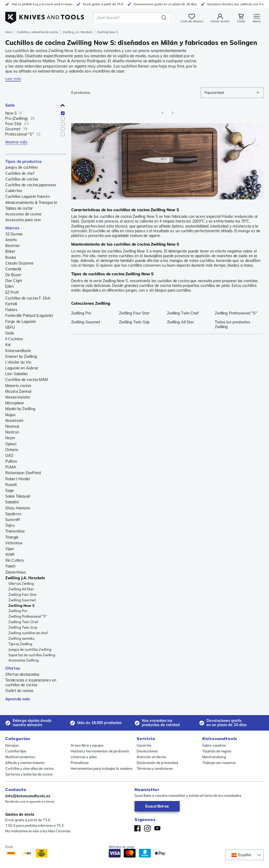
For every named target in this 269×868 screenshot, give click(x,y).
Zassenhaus (15, 572)
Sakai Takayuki (18, 496)
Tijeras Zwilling (20, 644)
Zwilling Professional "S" (28, 616)
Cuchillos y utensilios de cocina (38, 32)
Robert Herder (18, 479)
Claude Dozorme (19, 263)
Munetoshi (14, 421)
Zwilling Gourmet (22, 600)
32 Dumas (14, 234)
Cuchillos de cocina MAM (27, 380)
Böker (10, 251)
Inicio (9, 32)
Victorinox (14, 543)
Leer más (13, 79)
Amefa (11, 240)
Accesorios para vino (23, 220)
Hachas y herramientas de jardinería (100, 751)
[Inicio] (45, 16)
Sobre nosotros (214, 745)
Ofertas (13, 668)
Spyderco (13, 514)
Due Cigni (14, 281)
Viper (10, 549)
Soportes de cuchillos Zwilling (32, 655)
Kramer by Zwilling (21, 357)
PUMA (11, 467)
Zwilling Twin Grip (23, 627)
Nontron (12, 432)
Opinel (11, 444)
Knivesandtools (18, 351)
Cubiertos (14, 191)
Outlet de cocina (19, 691)
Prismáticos (80, 763)
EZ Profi (12, 292)
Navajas (12, 745)
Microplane (15, 403)
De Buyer (13, 275)
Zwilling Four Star (23, 595)
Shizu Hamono (18, 508)
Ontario (12, 450)
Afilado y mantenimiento (25, 763)
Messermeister (18, 397)
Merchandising (214, 757)
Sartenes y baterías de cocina (29, 774)
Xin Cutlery (15, 560)
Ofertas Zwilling (21, 583)
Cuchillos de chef (20, 173)
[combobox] (232, 93)
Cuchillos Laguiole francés (28, 197)
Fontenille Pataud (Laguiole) (29, 316)
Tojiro (10, 525)
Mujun (11, 415)
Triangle (12, 537)
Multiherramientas (20, 757)
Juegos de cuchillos (22, 167)
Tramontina (15, 531)
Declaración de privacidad (157, 763)
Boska (11, 257)
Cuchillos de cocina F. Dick (28, 298)
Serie (10, 105)
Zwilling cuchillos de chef (28, 633)
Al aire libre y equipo (87, 745)
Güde (10, 333)
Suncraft (13, 520)
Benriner (13, 246)
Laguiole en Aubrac (22, 368)
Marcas (12, 228)
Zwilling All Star (21, 589)
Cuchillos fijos (16, 751)
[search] (127, 18)
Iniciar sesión (220, 21)
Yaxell (10, 566)
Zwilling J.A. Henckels (78, 32)
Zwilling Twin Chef (23, 622)
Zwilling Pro (18, 611)
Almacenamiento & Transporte (31, 203)
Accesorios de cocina (23, 214)
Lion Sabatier (17, 374)
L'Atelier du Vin (18, 362)
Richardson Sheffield (23, 473)
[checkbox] (63, 113)
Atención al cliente (151, 757)
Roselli (11, 485)
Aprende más (18, 699)
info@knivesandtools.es (28, 796)
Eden (9, 286)
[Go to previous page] (163, 113)
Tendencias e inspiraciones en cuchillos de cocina (31, 683)
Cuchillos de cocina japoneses (31, 185)
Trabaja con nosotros (219, 763)
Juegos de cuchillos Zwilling (30, 649)
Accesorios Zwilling (24, 660)
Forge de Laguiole (21, 322)
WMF (10, 555)
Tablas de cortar (19, 208)
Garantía (144, 745)
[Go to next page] (173, 113)
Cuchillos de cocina (22, 179)
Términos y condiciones (155, 768)
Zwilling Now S (22, 606)
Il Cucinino (14, 339)
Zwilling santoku (22, 638)
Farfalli (11, 304)
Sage (10, 490)
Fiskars (11, 310)
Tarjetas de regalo (217, 751)
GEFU (10, 327)
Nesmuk (12, 426)
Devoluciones (147, 751)
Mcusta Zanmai (18, 391)
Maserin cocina (18, 386)
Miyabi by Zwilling (20, 409)
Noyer (10, 438)
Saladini (12, 502)
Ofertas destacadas (22, 674)
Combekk (13, 269)
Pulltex (11, 461)
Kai (8, 345)
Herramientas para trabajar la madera (102, 768)
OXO (9, 456)
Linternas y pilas (84, 757)
